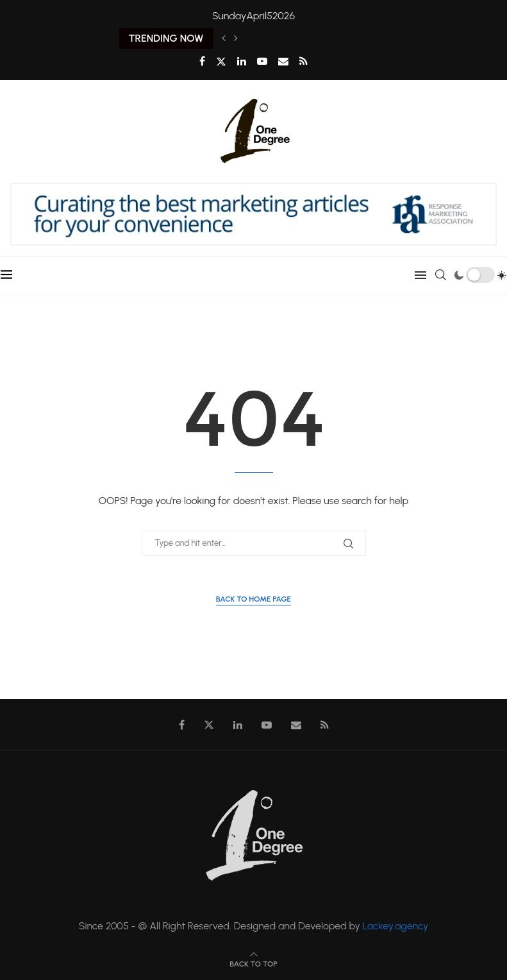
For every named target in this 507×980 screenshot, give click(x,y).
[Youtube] (262, 61)
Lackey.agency (396, 926)
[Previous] (224, 38)
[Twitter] (221, 62)
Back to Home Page (253, 599)
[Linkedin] (242, 61)
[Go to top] (253, 963)
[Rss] (303, 61)
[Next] (236, 38)
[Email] (283, 61)
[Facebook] (202, 61)
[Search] (441, 275)
